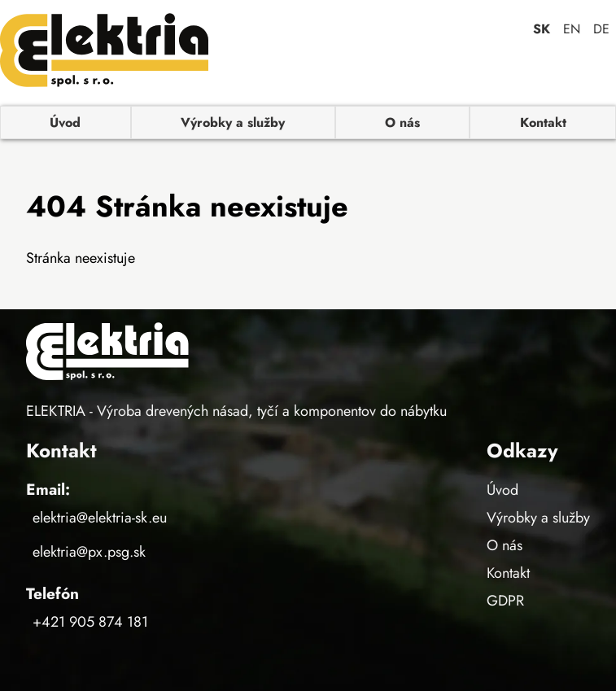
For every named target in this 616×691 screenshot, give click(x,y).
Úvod (65, 122)
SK (542, 29)
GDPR (505, 601)
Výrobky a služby (233, 122)
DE (601, 29)
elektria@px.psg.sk (89, 552)
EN (572, 29)
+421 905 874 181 (90, 622)
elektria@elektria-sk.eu (100, 518)
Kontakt (543, 122)
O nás (402, 122)
